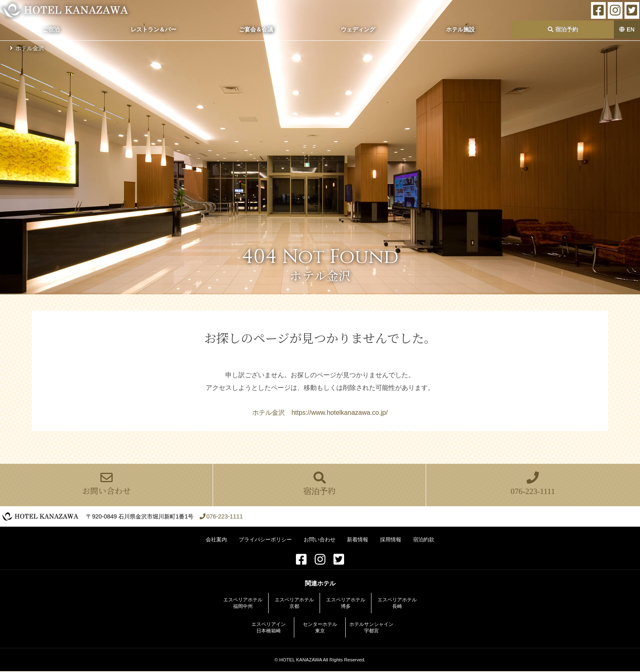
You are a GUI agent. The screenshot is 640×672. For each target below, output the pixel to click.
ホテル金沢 (30, 48)
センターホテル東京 (320, 628)
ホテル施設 (460, 29)
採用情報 (391, 540)
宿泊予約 (563, 29)
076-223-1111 (533, 485)
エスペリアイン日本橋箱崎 (269, 628)
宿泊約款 (424, 540)
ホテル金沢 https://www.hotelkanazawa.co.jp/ (320, 413)
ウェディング (358, 29)
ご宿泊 (51, 29)
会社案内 (216, 540)
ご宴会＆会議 (256, 29)
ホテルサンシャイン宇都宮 (371, 628)
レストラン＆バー (153, 29)
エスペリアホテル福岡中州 (243, 604)
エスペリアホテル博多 (346, 604)
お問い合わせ (106, 485)
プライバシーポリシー (265, 540)
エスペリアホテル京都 (294, 604)
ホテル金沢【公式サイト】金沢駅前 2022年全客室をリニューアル (67, 10)
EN (627, 29)
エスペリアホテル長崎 (397, 604)
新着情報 (358, 540)
